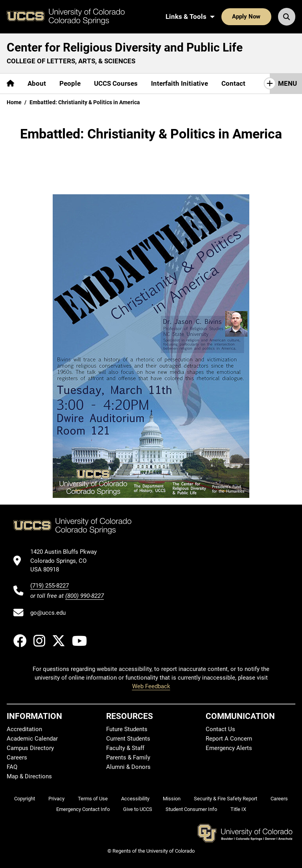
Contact (233, 83)
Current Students (128, 739)
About (37, 83)
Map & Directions (29, 776)
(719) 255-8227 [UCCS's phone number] (50, 586)
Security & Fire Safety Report (226, 799)
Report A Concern (229, 739)
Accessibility (135, 799)
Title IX (238, 809)
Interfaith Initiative (180, 83)
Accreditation (24, 729)
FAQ (12, 767)
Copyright (25, 799)
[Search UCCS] (287, 17)
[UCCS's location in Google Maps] (67, 561)
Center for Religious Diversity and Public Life (125, 47)
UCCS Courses (116, 83)
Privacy (56, 799)
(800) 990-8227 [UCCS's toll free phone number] (85, 596)
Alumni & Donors (128, 767)
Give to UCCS (138, 809)
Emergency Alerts (229, 748)
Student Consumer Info (191, 809)
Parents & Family (128, 757)
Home (14, 102)
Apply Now (246, 17)
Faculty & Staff (125, 748)
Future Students (127, 729)
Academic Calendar (32, 739)
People (70, 83)
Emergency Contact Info (83, 809)
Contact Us (220, 729)
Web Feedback (151, 686)
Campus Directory (30, 748)
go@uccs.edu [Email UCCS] (48, 613)
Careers (17, 757)
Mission (172, 799)
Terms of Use (93, 799)
